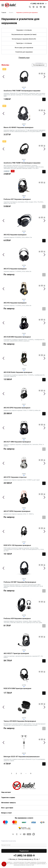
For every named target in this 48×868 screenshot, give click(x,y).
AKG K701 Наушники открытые (15, 477)
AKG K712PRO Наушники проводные (17, 511)
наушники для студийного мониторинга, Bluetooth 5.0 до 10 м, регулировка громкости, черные (24, 760)
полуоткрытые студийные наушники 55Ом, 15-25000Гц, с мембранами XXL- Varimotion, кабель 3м (24, 376)
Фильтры (5, 65)
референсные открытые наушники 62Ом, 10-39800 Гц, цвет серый (22, 480)
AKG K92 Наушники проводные (15, 303)
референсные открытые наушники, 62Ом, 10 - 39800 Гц (19, 514)
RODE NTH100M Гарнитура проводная (17, 688)
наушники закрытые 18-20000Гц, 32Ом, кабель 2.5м (18, 237)
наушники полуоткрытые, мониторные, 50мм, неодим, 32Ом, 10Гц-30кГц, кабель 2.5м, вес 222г (24, 203)
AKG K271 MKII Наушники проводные (17, 442)
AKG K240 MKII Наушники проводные (17, 337)
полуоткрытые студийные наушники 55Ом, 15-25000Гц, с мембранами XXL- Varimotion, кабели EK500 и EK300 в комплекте (24, 340)
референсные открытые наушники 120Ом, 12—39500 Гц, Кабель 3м (22, 410)
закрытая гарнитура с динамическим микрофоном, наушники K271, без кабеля (23, 657)
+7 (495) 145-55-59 (37, 4)
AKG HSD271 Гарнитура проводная (16, 653)
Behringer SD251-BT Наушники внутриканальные (22, 757)
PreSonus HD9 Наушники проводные (17, 619)
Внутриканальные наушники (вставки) (24, 35)
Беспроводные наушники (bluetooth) (24, 39)
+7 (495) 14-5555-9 (24, 856)
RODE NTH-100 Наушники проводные (17, 545)
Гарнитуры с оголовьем (24, 43)
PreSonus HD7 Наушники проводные (17, 199)
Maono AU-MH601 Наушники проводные (18, 127)
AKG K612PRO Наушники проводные (17, 408)
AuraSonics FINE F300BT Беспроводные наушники (22, 91)
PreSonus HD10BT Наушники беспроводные (20, 582)
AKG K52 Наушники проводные (15, 235)
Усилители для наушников (24, 52)
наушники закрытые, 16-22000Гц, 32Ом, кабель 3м (17, 306)
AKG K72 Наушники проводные (15, 269)
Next (44, 77)
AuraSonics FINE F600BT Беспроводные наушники (22, 163)
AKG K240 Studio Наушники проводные (18, 372)
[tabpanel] (24, 77)
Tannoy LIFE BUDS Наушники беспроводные (20, 721)
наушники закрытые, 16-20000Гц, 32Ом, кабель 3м (17, 271)
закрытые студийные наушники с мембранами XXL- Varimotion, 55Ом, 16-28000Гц (24, 445)
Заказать (44, 207)
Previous (4, 77)
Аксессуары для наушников (24, 48)
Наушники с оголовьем (24, 30)
